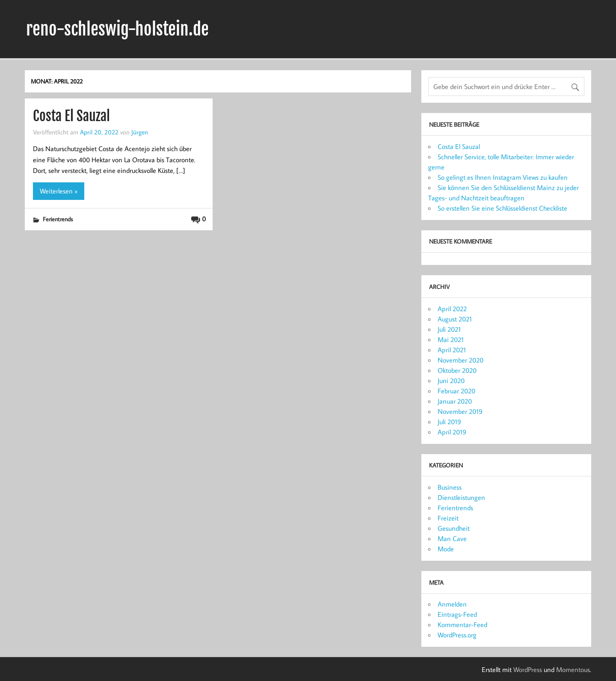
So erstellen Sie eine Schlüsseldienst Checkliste (502, 208)
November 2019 (460, 411)
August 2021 (455, 319)
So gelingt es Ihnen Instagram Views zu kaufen (503, 177)
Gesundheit (454, 528)
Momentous (573, 669)
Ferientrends (58, 219)
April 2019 (452, 432)
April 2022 (452, 309)
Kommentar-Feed (462, 624)
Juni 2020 (451, 381)
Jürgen (140, 132)
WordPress (528, 669)
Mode (446, 549)
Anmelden (452, 604)
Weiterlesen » (59, 191)
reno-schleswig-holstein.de (117, 29)
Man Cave (452, 538)
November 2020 (461, 360)
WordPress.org (457, 635)
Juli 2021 (449, 329)
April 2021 (452, 350)
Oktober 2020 (457, 370)
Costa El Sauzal (71, 116)
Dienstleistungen (461, 497)
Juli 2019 (449, 422)
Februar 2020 (456, 391)
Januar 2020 (455, 401)
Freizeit (448, 518)
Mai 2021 (451, 339)
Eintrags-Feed (457, 614)
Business (450, 487)
